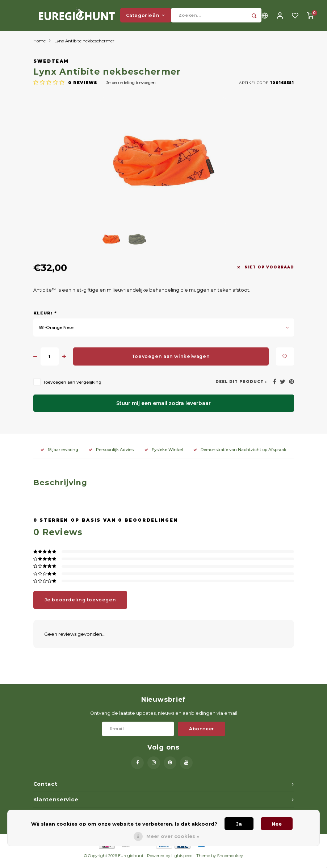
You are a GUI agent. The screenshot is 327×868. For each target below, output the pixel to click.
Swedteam (51, 67)
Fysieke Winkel (164, 455)
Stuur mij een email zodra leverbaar (163, 409)
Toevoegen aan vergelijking (72, 388)
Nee (277, 824)
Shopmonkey (230, 861)
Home (39, 46)
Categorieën (146, 18)
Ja (239, 824)
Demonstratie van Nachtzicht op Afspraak (240, 455)
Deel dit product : (241, 387)
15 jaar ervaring (59, 455)
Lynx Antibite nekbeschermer (84, 46)
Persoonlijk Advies (111, 455)
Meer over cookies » (173, 836)
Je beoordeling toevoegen (131, 88)
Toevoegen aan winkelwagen (171, 362)
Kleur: (45, 318)
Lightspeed (182, 861)
